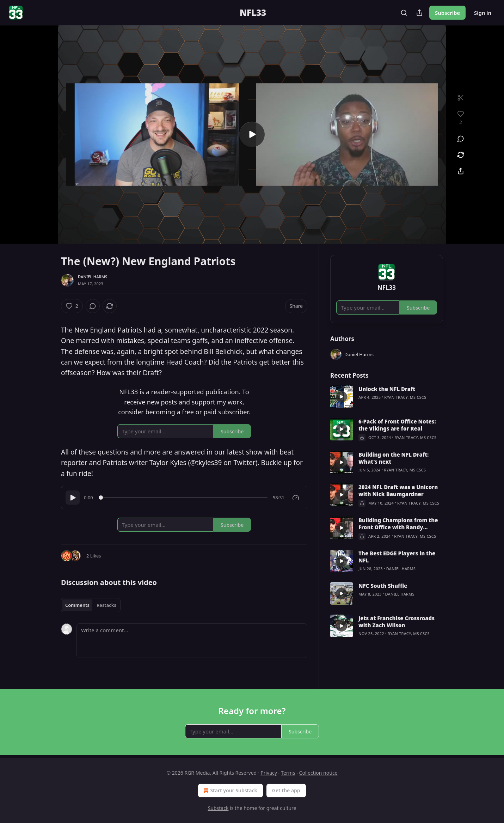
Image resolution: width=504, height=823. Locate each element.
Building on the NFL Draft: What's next (394, 458)
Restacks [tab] (106, 605)
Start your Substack (230, 791)
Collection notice (318, 773)
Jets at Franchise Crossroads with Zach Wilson (397, 622)
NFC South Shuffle (383, 586)
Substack (218, 808)
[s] (252, 134)
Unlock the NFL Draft (387, 389)
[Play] (73, 498)
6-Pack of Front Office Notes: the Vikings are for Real (397, 425)
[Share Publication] (419, 13)
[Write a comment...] (192, 641)
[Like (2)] (72, 306)
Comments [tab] (77, 605)
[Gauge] (296, 498)
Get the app (286, 790)
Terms (288, 773)
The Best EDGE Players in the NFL (397, 557)
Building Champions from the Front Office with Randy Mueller (398, 524)
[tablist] (91, 605)
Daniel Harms (93, 277)
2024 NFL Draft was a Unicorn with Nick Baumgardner (398, 490)
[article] (387, 397)
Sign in (483, 13)
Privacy (269, 773)
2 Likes (94, 556)
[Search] (404, 13)
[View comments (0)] (461, 139)
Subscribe (447, 13)
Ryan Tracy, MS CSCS (405, 397)
